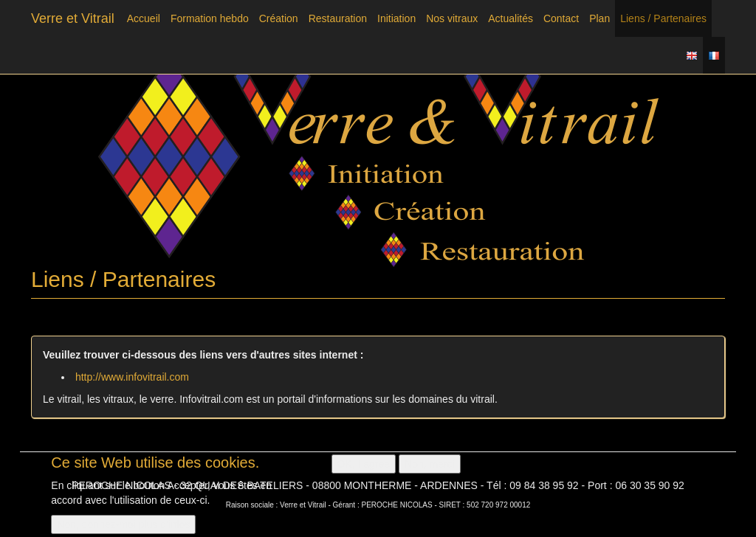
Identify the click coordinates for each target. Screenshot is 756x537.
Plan (599, 18)
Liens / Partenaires (663, 18)
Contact (561, 18)
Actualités (511, 18)
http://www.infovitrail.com (132, 377)
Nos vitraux (452, 18)
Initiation (396, 18)
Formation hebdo (210, 18)
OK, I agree (364, 467)
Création (279, 18)
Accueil (144, 18)
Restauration (338, 18)
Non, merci (430, 467)
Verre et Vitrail (73, 18)
